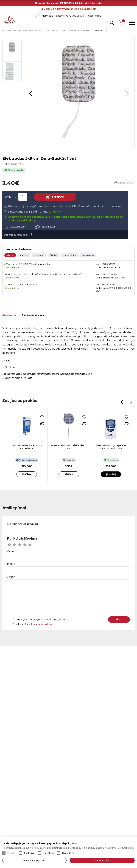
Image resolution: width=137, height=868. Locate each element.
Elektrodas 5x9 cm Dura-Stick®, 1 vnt (94, 30)
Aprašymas (9, 315)
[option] (79, 92)
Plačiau (27, 474)
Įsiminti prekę (17, 227)
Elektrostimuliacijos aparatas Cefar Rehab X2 (27, 447)
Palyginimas (49, 227)
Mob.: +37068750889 (106, 274)
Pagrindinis (7, 30)
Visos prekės (17, 30)
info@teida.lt (94, 16)
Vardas (11, 551)
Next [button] (127, 94)
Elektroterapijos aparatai (71, 30)
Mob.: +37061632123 (105, 264)
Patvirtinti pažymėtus (35, 860)
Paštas (11, 564)
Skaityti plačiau (126, 848)
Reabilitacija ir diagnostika (33, 30)
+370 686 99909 (75, 16)
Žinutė (11, 577)
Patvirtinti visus (102, 860)
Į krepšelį (58, 197)
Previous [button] (31, 94)
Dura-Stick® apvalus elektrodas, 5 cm (69, 447)
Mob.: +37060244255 (106, 284)
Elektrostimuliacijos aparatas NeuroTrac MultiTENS (111, 447)
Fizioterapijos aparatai (52, 30)
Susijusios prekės (33, 315)
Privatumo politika (42, 624)
